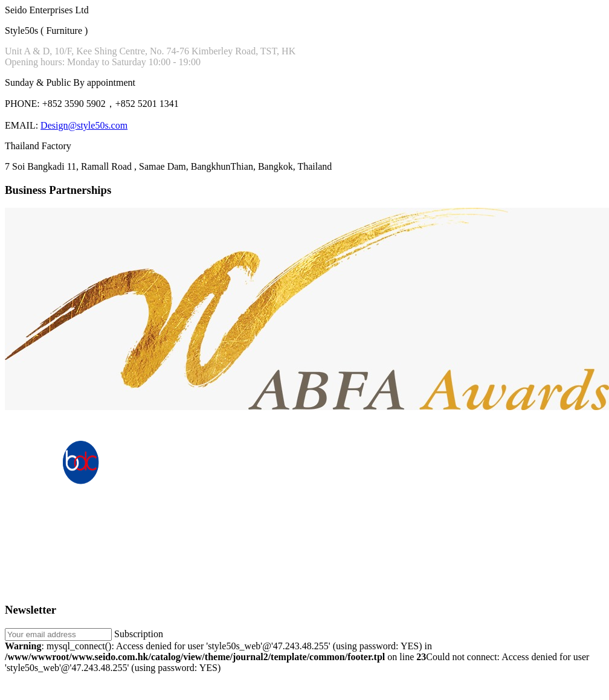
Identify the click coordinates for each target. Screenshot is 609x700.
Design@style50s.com (84, 125)
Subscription (139, 634)
